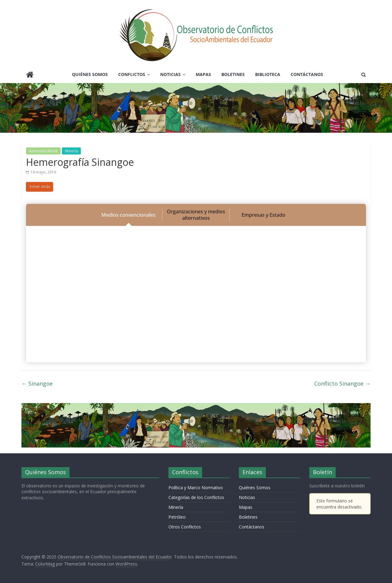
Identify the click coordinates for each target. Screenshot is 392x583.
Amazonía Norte (43, 151)
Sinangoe (37, 383)
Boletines (233, 74)
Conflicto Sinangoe (342, 383)
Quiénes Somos (90, 74)
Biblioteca (268, 74)
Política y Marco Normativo (196, 488)
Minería (71, 151)
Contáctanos (307, 74)
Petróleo (177, 517)
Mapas (203, 74)
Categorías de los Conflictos (196, 497)
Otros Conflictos (185, 527)
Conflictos (132, 74)
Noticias (170, 74)
